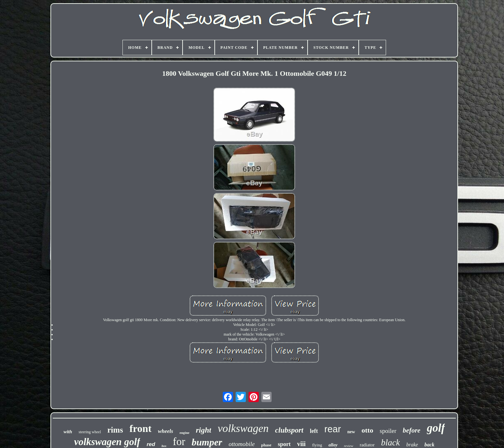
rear (333, 429)
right (203, 430)
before (412, 430)
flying (317, 445)
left (314, 431)
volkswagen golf (107, 442)
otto (368, 430)
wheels (165, 431)
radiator (367, 445)
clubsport (289, 430)
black (391, 443)
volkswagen (243, 428)
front (141, 428)
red (151, 444)
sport (284, 444)
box (164, 446)
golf (436, 428)
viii (301, 444)
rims (115, 430)
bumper (207, 442)
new (351, 432)
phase (266, 445)
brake (412, 445)
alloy (333, 445)
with (68, 432)
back (429, 445)
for (179, 442)
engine (185, 433)
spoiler (388, 431)
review (349, 446)
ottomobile (242, 444)
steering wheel (90, 432)
